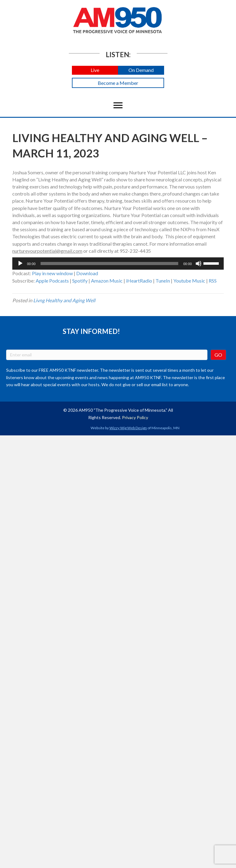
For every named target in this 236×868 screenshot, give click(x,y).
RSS (213, 281)
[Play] (20, 264)
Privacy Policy (135, 417)
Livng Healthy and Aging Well (64, 300)
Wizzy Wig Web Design (128, 428)
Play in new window (52, 273)
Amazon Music (107, 281)
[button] (95, 70)
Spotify (80, 281)
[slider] (110, 264)
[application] (118, 264)
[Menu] (118, 105)
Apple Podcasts (52, 281)
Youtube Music (189, 281)
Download (87, 273)
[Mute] (199, 264)
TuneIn (163, 281)
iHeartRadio (139, 281)
